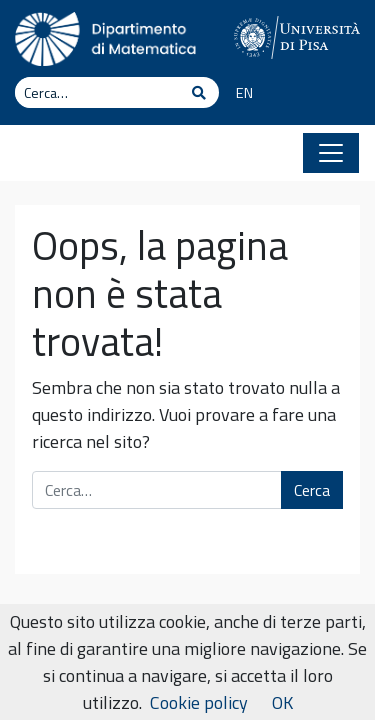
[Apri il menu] (331, 153)
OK (282, 702)
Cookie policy (199, 702)
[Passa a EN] (237, 94)
